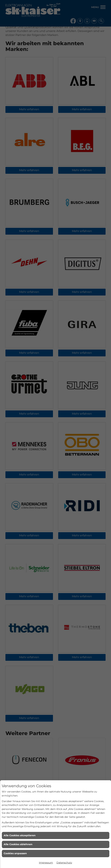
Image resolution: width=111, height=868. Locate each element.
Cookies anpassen (15, 853)
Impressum (46, 863)
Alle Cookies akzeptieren (20, 835)
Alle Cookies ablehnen (18, 844)
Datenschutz (64, 863)
